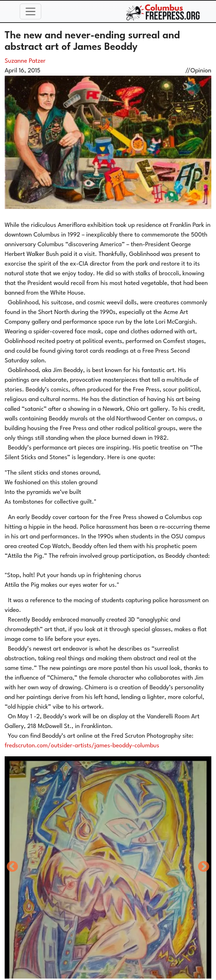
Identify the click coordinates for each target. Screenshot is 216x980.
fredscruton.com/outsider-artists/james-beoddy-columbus (82, 746)
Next (204, 867)
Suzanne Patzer (25, 61)
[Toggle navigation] (30, 11)
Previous (12, 867)
